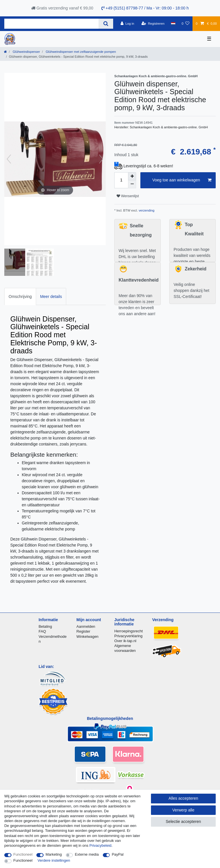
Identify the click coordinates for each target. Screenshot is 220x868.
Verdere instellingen (54, 860)
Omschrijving (20, 297)
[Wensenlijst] (185, 24)
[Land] (173, 24)
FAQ (42, 631)
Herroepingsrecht (128, 631)
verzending (146, 210)
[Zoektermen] (51, 24)
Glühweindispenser (26, 52)
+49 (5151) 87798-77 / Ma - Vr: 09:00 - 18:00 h (145, 8)
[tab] (20, 296)
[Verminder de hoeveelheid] (132, 184)
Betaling (45, 626)
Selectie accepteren (183, 821)
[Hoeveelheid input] (121, 180)
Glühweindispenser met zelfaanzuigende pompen (80, 52)
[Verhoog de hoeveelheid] (132, 176)
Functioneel (23, 854)
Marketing (54, 854)
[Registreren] (153, 24)
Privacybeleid (100, 845)
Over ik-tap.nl (125, 641)
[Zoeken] (106, 24)
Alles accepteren (183, 798)
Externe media (87, 854)
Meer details (51, 297)
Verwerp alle (183, 810)
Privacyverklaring (128, 636)
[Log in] (127, 24)
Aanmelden (86, 626)
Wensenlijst (128, 196)
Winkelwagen (88, 637)
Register (83, 631)
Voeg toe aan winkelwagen (182, 180)
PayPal (118, 854)
